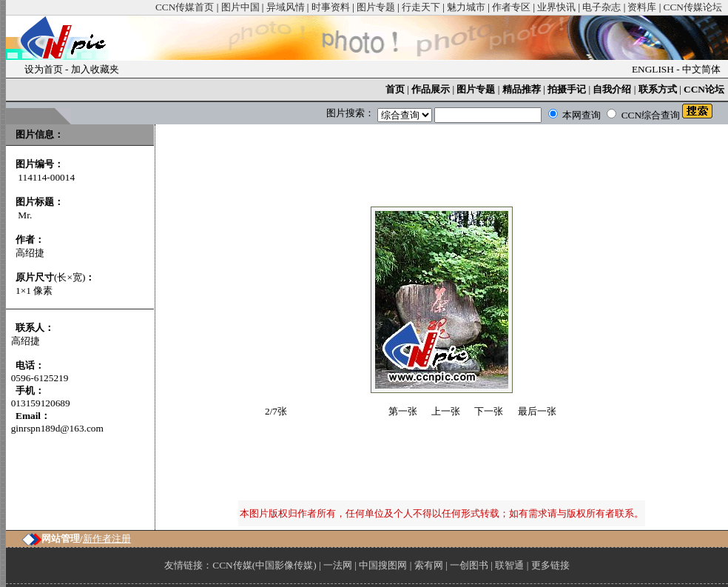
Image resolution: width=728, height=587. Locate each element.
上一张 (446, 411)
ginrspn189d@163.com (57, 428)
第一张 (403, 411)
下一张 (489, 411)
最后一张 (537, 411)
